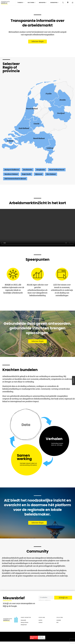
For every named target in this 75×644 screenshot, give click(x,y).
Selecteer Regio (38, 42)
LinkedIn (59, 632)
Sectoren (31, 2)
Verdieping (54, 2)
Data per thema (24, 635)
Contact (41, 635)
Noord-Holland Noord (57, 170)
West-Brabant (51, 175)
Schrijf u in (63, 610)
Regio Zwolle (26, 175)
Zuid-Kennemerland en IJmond (15, 179)
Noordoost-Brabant (11, 175)
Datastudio (23, 632)
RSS (57, 635)
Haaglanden (41, 170)
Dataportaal (24, 637)
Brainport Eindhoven (12, 170)
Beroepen (42, 2)
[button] (63, 3)
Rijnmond (39, 175)
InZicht (40, 632)
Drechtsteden (28, 170)
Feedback (73, 381)
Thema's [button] (20, 2)
